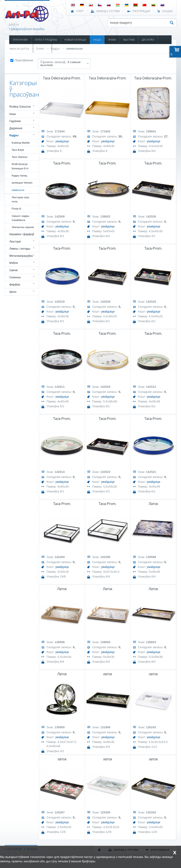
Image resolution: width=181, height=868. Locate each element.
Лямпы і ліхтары (20, 249)
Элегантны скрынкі (23, 227)
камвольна (75, 49)
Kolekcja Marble (21, 143)
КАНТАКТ (61, 48)
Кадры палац (19, 176)
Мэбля (14, 263)
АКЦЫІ (97, 40)
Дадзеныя (16, 128)
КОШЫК (168, 11)
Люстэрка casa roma (20, 199)
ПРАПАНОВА (20, 40)
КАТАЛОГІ (42, 48)
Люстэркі (15, 242)
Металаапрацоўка (21, 256)
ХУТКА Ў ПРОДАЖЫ (46, 40)
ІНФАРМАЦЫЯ (21, 48)
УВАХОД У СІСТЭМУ (108, 11)
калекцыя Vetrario (22, 183)
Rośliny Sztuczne (20, 107)
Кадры (14, 135)
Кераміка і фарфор (22, 234)
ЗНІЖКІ (112, 40)
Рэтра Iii (16, 209)
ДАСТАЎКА (148, 40)
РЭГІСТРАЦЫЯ (141, 11)
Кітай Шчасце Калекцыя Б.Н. (20, 166)
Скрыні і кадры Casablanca (20, 218)
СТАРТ (80, 11)
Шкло (13, 292)
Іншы (13, 114)
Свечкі (14, 270)
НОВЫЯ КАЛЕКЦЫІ (75, 40)
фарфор (15, 285)
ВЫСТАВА (129, 40)
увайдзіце (62, 141)
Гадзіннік (15, 121)
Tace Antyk (18, 150)
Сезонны (15, 277)
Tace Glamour (20, 157)
